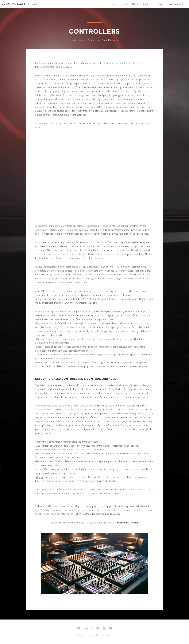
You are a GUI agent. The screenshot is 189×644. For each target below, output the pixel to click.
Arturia (39, 469)
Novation (41, 453)
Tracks (125, 4)
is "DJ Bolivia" (20, 4)
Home (114, 4)
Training (146, 4)
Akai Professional (44, 446)
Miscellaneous (176, 4)
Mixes (135, 4)
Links (159, 4)
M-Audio (40, 477)
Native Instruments (45, 461)
